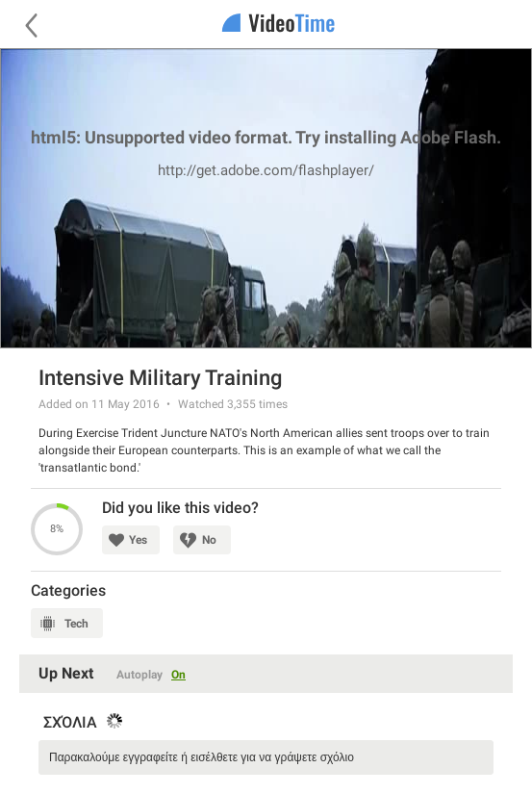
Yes (138, 540)
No (209, 540)
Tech (76, 624)
